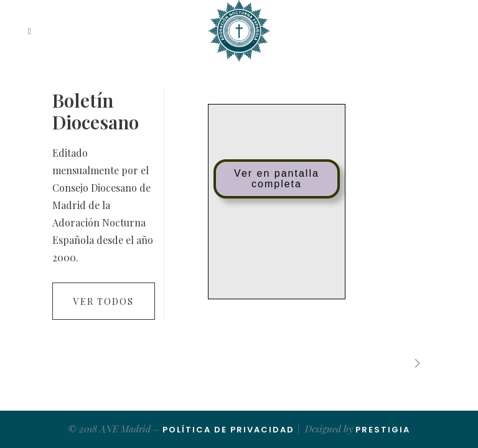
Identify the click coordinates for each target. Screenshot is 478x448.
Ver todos (104, 301)
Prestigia (383, 430)
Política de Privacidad (228, 430)
